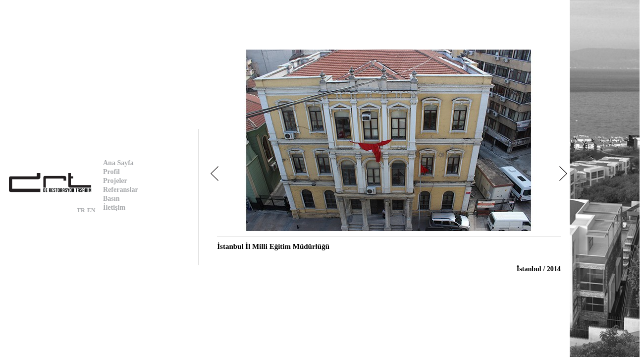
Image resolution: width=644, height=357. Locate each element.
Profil (111, 172)
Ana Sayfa (118, 163)
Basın (111, 199)
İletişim (114, 208)
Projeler (115, 181)
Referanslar (121, 190)
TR (81, 210)
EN (91, 210)
